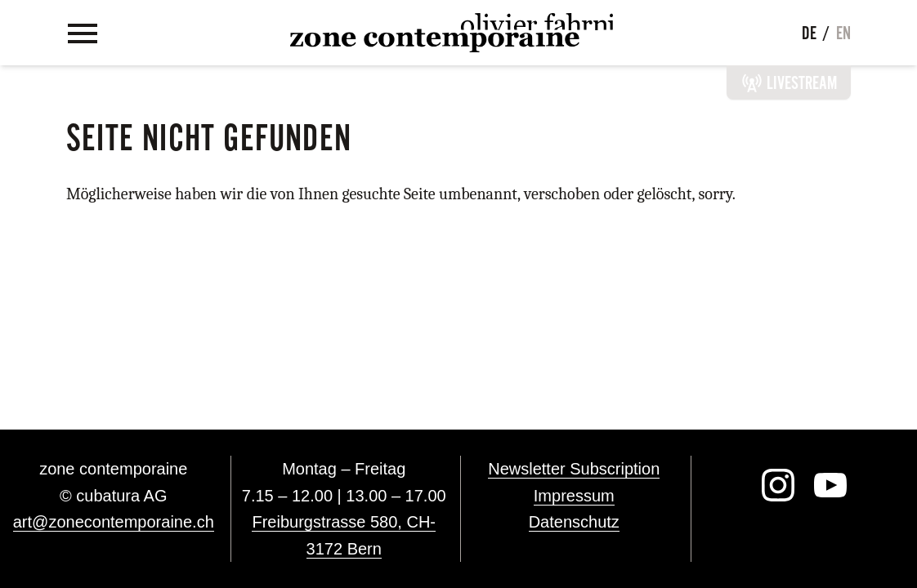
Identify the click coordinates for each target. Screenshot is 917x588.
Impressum (574, 496)
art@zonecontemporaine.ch (114, 522)
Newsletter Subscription (574, 469)
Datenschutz (574, 522)
